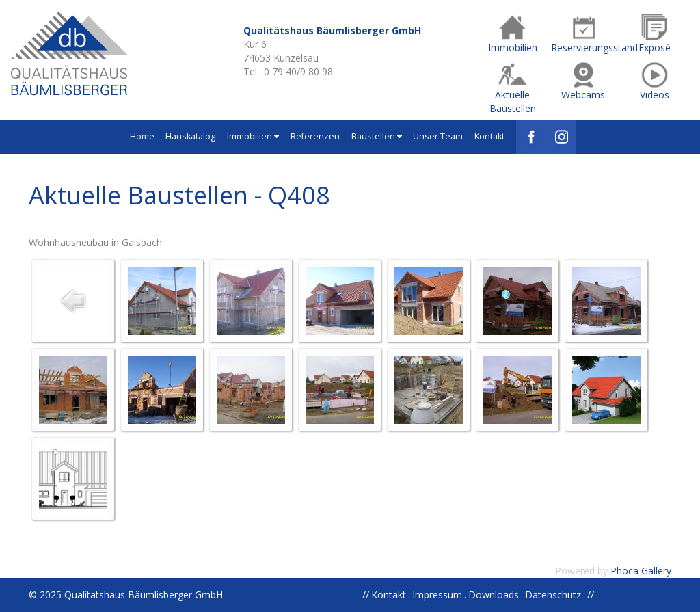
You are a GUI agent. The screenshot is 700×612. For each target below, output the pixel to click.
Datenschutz (553, 595)
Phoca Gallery (641, 571)
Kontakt (489, 136)
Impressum (437, 595)
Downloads (494, 595)
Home (142, 136)
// (591, 595)
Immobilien (253, 136)
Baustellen (377, 136)
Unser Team (438, 136)
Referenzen (315, 136)
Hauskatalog (190, 136)
